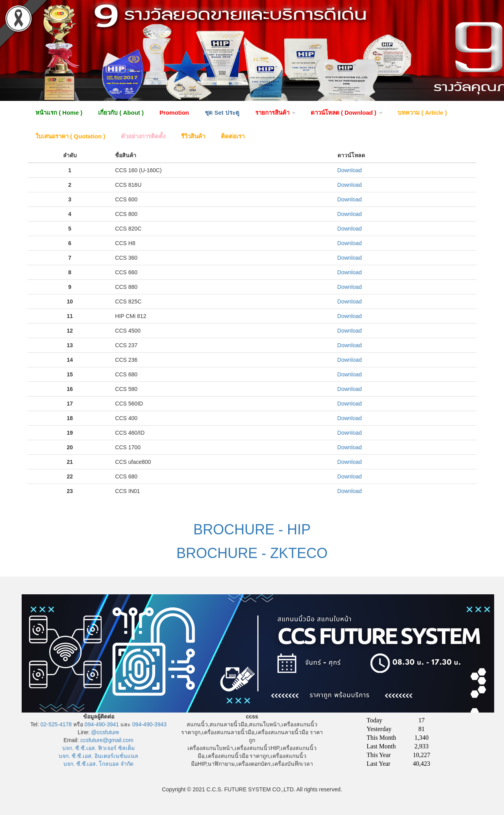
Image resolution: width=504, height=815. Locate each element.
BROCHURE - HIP (252, 529)
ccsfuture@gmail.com (107, 740)
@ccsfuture (105, 732)
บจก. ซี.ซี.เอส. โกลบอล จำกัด (98, 764)
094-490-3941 (102, 724)
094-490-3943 (149, 724)
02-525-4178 (56, 724)
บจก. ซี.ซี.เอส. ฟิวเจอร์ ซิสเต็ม (98, 748)
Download (350, 170)
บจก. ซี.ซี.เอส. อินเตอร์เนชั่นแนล (98, 756)
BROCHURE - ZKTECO (252, 553)
